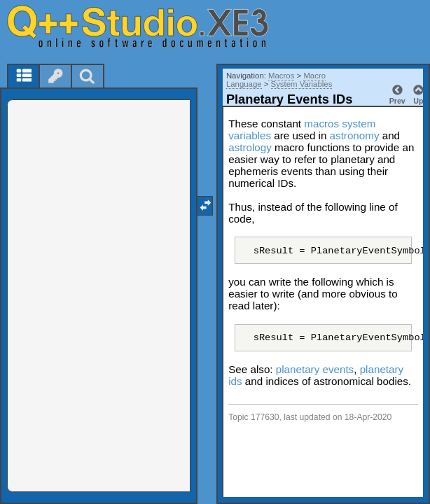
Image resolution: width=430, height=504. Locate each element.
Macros (281, 76)
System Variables (302, 84)
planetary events (315, 369)
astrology (250, 147)
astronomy (355, 135)
